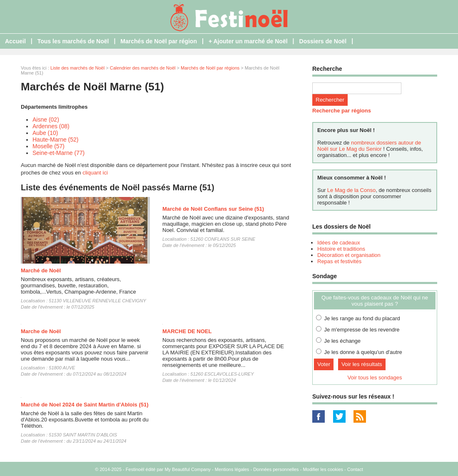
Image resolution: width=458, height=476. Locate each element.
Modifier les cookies (323, 469)
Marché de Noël (41, 270)
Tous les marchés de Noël (73, 41)
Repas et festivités (339, 261)
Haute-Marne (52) (56, 140)
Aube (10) (45, 133)
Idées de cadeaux (339, 243)
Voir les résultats (362, 364)
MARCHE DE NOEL (187, 331)
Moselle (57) (49, 146)
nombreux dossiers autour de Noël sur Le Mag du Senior (369, 146)
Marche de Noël (41, 331)
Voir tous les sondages (375, 378)
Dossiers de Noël (323, 41)
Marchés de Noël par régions (210, 68)
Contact (355, 469)
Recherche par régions (342, 111)
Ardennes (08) (51, 126)
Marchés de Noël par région (159, 41)
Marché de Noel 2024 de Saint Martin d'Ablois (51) (85, 405)
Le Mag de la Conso (351, 190)
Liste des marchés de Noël (77, 68)
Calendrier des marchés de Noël (143, 68)
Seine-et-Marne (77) (58, 153)
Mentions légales (232, 469)
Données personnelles (276, 469)
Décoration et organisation (349, 255)
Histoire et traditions (341, 249)
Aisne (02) (46, 120)
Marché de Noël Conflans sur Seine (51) (213, 209)
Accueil (15, 41)
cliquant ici (95, 173)
